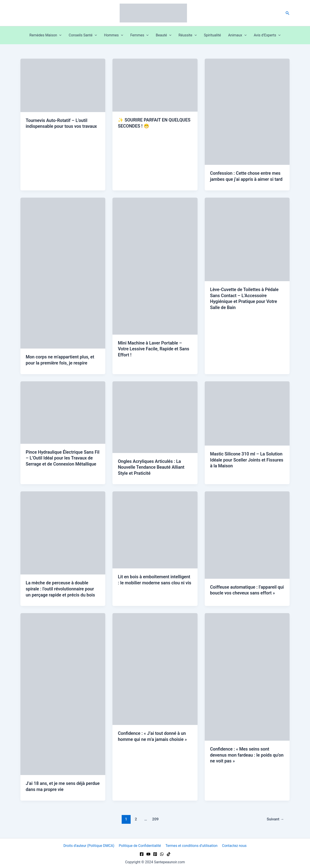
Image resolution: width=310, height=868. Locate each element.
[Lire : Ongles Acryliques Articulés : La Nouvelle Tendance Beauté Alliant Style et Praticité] (155, 416)
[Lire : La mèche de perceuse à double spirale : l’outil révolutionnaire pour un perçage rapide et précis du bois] (63, 532)
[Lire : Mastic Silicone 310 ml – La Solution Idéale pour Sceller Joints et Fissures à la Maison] (247, 413)
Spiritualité (212, 35)
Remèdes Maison (45, 35)
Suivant (275, 817)
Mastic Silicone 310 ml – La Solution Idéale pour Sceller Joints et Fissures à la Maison (247, 459)
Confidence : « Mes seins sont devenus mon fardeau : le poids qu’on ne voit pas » (241, 753)
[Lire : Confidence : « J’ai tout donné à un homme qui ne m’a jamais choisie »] (155, 667)
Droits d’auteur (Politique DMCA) (89, 844)
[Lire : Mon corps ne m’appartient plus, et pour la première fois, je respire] (63, 273)
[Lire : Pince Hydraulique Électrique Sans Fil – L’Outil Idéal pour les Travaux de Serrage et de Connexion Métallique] (63, 412)
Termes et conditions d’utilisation (192, 844)
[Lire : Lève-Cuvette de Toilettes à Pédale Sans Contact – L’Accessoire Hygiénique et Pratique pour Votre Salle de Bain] (247, 239)
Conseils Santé (83, 35)
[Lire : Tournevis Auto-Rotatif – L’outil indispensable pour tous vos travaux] (63, 85)
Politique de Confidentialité (140, 844)
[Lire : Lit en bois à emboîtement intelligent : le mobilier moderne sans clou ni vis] (155, 529)
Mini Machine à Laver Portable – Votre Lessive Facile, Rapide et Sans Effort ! (154, 349)
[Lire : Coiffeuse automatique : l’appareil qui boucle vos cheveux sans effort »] (247, 534)
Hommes (114, 35)
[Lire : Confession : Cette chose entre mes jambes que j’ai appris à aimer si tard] (247, 112)
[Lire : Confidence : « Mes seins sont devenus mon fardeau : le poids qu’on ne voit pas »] (247, 675)
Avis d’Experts (267, 35)
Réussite (188, 35)
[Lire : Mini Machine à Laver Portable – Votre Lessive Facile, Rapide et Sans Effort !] (155, 266)
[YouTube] (148, 853)
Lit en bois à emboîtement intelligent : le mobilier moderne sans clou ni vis (155, 582)
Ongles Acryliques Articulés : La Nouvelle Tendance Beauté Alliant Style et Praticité (152, 466)
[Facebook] (142, 853)
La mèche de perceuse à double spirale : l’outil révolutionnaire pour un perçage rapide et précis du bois (61, 588)
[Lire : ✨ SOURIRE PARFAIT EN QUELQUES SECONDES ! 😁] (155, 85)
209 (155, 817)
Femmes (139, 35)
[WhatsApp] (162, 853)
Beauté (164, 35)
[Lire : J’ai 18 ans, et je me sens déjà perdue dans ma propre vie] (63, 692)
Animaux (237, 35)
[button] (288, 13)
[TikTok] (169, 853)
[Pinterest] (155, 853)
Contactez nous (234, 844)
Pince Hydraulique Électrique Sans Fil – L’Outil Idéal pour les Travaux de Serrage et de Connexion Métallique (63, 457)
